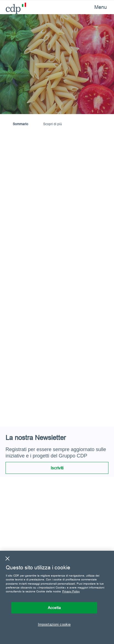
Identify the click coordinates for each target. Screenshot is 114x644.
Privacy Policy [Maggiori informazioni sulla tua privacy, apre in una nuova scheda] (71, 591)
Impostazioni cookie (54, 624)
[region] (57, 597)
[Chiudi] (7, 559)
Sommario (20, 124)
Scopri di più (53, 124)
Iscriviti (57, 468)
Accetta (54, 608)
